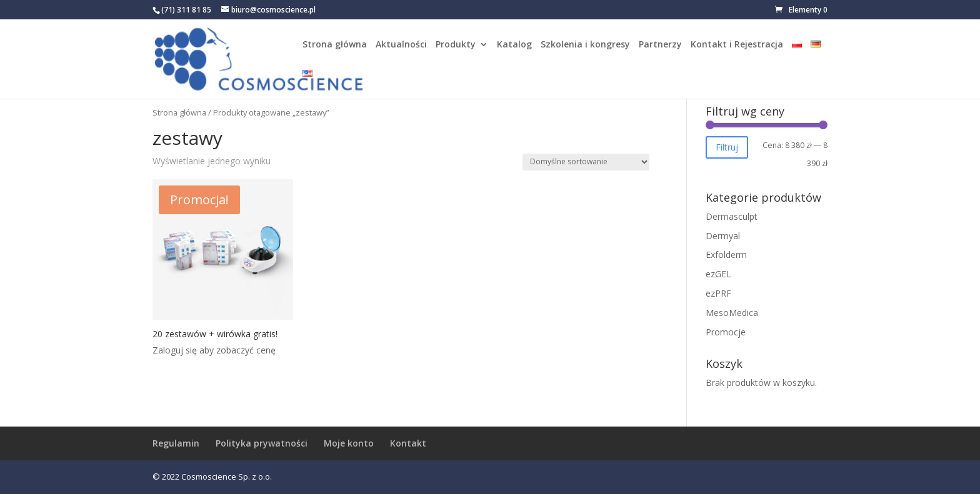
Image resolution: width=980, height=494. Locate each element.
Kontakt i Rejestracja (737, 45)
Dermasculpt (732, 216)
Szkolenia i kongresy (585, 45)
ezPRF (718, 293)
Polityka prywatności (262, 443)
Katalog (514, 45)
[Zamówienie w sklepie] (586, 162)
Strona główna (335, 45)
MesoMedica (732, 313)
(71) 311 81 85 (186, 10)
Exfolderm (726, 254)
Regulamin (176, 443)
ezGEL (718, 274)
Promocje (726, 332)
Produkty (456, 45)
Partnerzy (660, 45)
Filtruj (727, 147)
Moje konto (349, 443)
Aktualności (401, 45)
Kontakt (408, 443)
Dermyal (723, 236)
